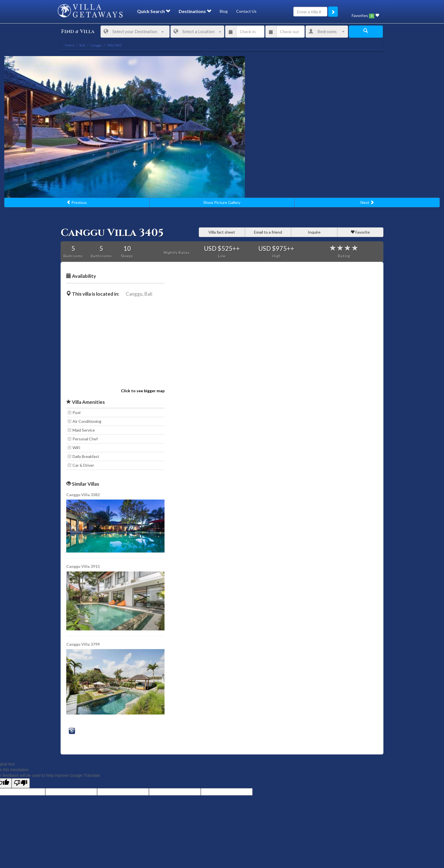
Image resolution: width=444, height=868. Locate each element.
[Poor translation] (21, 783)
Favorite (360, 232)
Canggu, (135, 294)
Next (367, 202)
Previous (77, 202)
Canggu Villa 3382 (83, 495)
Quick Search (154, 11)
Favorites (365, 16)
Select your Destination (134, 31)
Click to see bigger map (143, 391)
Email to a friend (268, 232)
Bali (148, 294)
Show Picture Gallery (222, 202)
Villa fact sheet (222, 232)
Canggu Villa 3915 (83, 566)
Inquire (314, 232)
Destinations (195, 11)
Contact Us (246, 11)
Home (70, 45)
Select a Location (197, 31)
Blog (224, 11)
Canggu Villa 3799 (83, 644)
